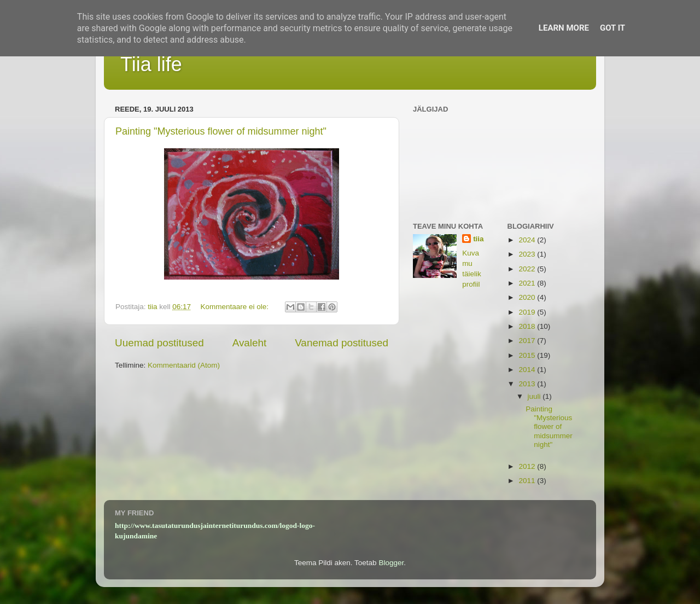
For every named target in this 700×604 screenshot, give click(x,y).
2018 (528, 326)
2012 (528, 466)
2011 (528, 481)
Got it (612, 28)
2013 (528, 384)
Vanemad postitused (342, 343)
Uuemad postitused (159, 343)
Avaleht (250, 343)
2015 (528, 355)
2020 (528, 297)
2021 (528, 283)
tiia (479, 239)
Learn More (564, 28)
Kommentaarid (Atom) (184, 365)
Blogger (391, 563)
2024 (528, 240)
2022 (528, 269)
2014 (528, 370)
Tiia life (151, 64)
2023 (528, 254)
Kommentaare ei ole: (235, 307)
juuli (535, 396)
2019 (528, 312)
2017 (528, 341)
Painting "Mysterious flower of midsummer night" (221, 131)
